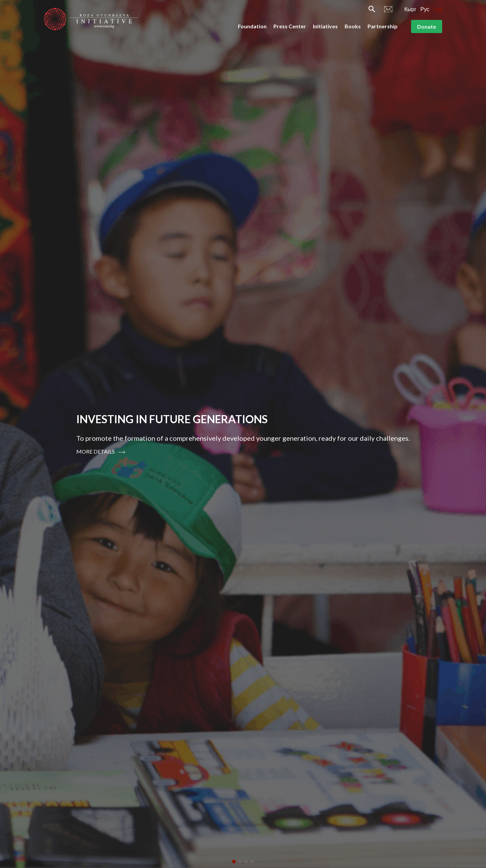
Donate (427, 26)
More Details (101, 452)
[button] (234, 862)
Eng (438, 9)
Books (353, 26)
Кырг (410, 9)
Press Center (290, 26)
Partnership (383, 26)
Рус (425, 9)
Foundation (252, 26)
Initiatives (325, 26)
